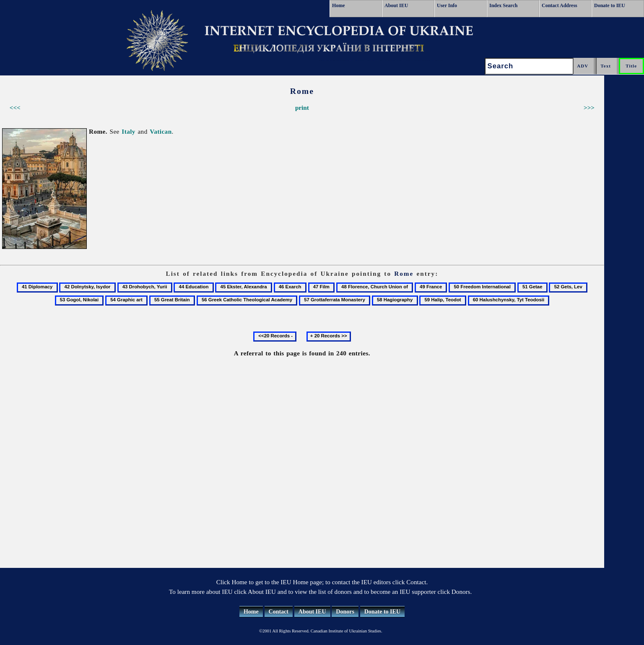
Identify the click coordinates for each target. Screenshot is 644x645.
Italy (129, 131)
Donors (345, 612)
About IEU (396, 5)
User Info (447, 5)
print (302, 107)
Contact (279, 612)
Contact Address (560, 5)
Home (339, 5)
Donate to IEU (610, 5)
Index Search (503, 5)
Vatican (161, 131)
